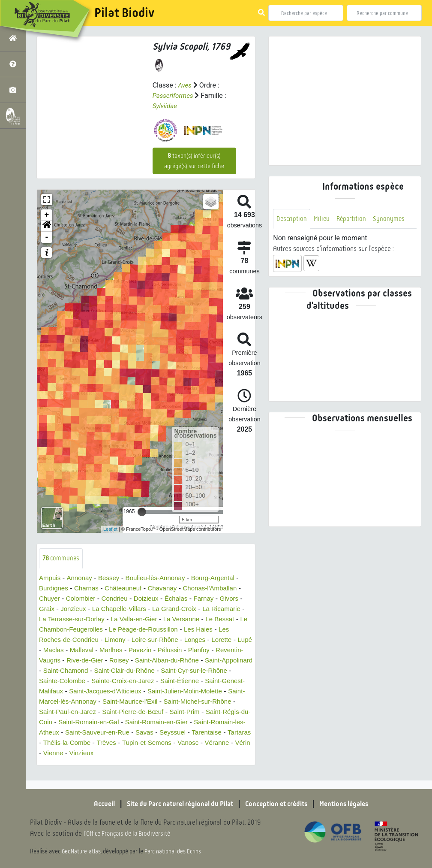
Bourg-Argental (222, 578)
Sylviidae (166, 106)
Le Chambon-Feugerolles (82, 630)
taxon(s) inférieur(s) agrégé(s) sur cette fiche (194, 161)
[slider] (142, 512)
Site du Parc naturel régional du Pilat (176, 804)
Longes (217, 640)
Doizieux (151, 599)
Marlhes (159, 650)
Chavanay (169, 588)
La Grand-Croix (181, 609)
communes (62, 558)
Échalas (183, 599)
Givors (239, 599)
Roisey (181, 661)
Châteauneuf (128, 588)
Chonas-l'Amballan (219, 588)
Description (292, 219)
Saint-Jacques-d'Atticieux (199, 691)
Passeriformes (174, 95)
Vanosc (163, 753)
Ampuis (50, 578)
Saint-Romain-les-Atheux (167, 733)
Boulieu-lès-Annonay (161, 578)
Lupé (74, 650)
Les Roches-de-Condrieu (77, 640)
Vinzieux (79, 764)
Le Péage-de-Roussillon (163, 630)
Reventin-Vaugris (94, 661)
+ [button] (47, 215)
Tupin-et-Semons (120, 753)
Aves (185, 85)
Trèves (78, 753)
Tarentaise (170, 743)
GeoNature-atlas (82, 852)
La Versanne (194, 619)
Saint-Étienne (60, 691)
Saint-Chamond (146, 671)
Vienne (50, 764)
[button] (47, 226)
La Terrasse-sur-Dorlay (78, 619)
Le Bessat (234, 619)
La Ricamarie (231, 609)
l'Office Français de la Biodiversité (131, 834)
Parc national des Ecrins (175, 852)
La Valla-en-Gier (143, 619)
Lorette (50, 650)
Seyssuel (134, 743)
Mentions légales (353, 804)
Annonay (81, 578)
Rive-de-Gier (145, 661)
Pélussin (221, 650)
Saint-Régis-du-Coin (161, 722)
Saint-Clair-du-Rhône (208, 671)
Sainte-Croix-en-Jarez (204, 681)
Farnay (212, 599)
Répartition (354, 219)
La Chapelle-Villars (123, 609)
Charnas (89, 588)
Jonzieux (75, 609)
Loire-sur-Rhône (174, 640)
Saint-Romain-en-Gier (89, 733)
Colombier (83, 599)
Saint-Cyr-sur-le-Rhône (74, 681)
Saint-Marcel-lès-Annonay (164, 702)
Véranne (194, 753)
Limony (132, 640)
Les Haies (221, 630)
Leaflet (110, 529)
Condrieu (118, 599)
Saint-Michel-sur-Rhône (122, 712)
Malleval (128, 650)
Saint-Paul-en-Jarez (194, 712)
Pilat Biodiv (124, 13)
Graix (47, 609)
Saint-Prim (108, 722)
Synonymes (393, 219)
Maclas (99, 650)
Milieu (323, 219)
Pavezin (190, 650)
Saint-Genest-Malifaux (120, 691)
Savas (105, 743)
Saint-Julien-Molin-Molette (79, 702)
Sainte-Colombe (140, 681)
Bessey (112, 578)
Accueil (94, 804)
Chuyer (50, 599)
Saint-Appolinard (90, 671)
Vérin (220, 753)
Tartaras (204, 743)
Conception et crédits (280, 804)
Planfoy (50, 661)
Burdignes (54, 588)
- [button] (47, 237)
